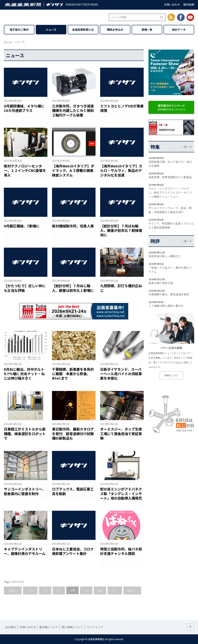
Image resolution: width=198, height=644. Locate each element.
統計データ (179, 30)
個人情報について (73, 627)
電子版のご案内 (19, 30)
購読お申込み (115, 30)
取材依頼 (189, 4)
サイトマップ (95, 627)
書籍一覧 (147, 30)
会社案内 (11, 627)
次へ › (115, 590)
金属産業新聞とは (83, 30)
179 (86, 590)
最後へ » (132, 590)
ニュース (51, 30)
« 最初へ (13, 590)
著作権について (49, 627)
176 (45, 590)
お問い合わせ (172, 4)
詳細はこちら (171, 375)
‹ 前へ (30, 590)
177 (59, 590)
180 (100, 590)
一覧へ (185, 147)
